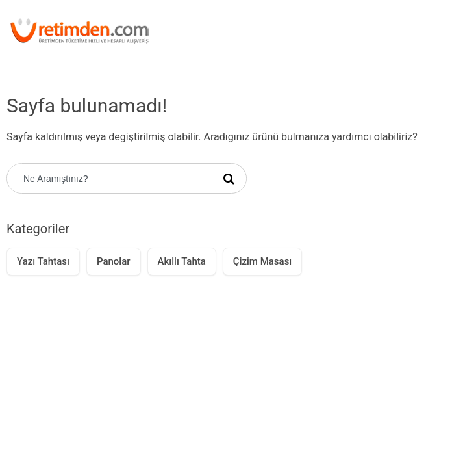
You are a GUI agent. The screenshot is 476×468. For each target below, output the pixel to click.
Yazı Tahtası (43, 261)
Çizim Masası (262, 261)
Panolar (114, 261)
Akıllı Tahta (182, 261)
